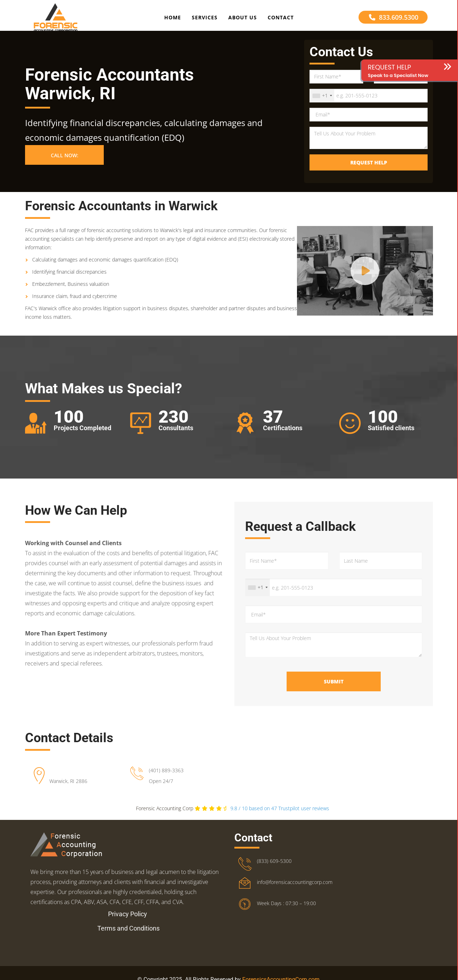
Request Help (369, 170)
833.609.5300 (394, 19)
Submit (334, 689)
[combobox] (322, 104)
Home (173, 19)
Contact (281, 19)
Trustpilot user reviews (280, 816)
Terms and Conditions (128, 936)
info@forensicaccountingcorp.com (295, 890)
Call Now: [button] (65, 163)
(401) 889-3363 (166, 778)
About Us (243, 19)
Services (205, 19)
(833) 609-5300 (274, 869)
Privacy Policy (128, 922)
